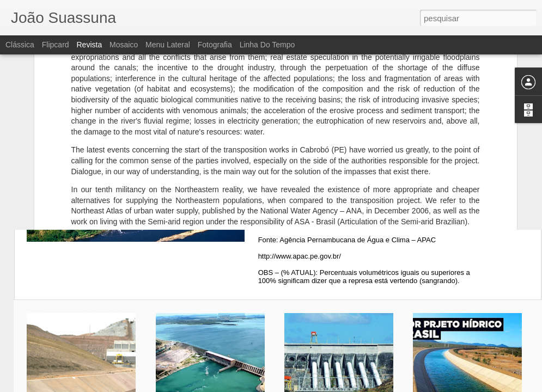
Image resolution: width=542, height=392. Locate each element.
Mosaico (124, 45)
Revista (89, 45)
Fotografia (215, 45)
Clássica (20, 45)
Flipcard (56, 45)
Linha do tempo (267, 45)
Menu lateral (168, 45)
